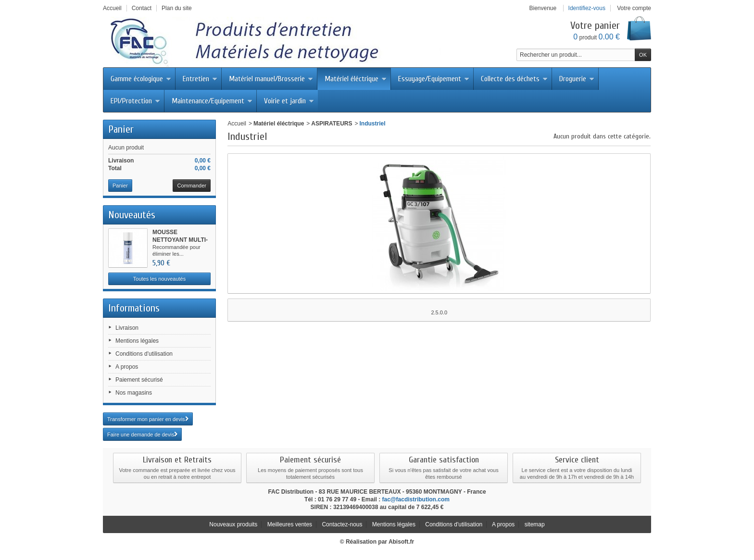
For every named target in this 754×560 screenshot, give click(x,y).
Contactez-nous (342, 524)
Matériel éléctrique (356, 79)
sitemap (535, 524)
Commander (192, 186)
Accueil (237, 124)
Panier (121, 129)
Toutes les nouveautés (159, 279)
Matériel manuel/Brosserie (271, 79)
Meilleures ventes (290, 524)
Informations (134, 308)
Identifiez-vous (587, 8)
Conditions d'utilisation (144, 354)
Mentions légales (137, 341)
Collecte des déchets (514, 79)
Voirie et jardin (289, 101)
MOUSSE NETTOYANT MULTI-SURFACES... (180, 240)
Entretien (200, 79)
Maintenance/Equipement (212, 101)
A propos (127, 367)
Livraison (127, 328)
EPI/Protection (135, 101)
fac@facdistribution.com (416, 499)
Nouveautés (132, 215)
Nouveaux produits (233, 524)
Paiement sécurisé (139, 380)
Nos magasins (134, 393)
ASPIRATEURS (332, 124)
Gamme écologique (141, 79)
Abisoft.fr (401, 542)
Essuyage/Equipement (434, 79)
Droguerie (577, 79)
